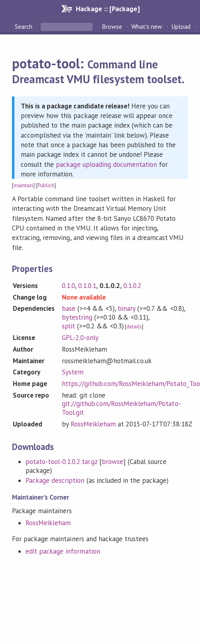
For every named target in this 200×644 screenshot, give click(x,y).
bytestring (77, 317)
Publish (46, 185)
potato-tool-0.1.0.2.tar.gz (61, 462)
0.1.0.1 (87, 286)
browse (113, 462)
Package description (55, 480)
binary (127, 308)
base (69, 308)
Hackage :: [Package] (108, 9)
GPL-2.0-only (80, 338)
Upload (181, 26)
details (134, 327)
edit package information (63, 551)
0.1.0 (68, 286)
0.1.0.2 (132, 286)
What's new (147, 26)
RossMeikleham (93, 424)
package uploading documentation (106, 164)
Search (24, 26)
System (73, 372)
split (68, 326)
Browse (112, 26)
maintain (23, 185)
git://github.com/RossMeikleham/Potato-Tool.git (121, 408)
